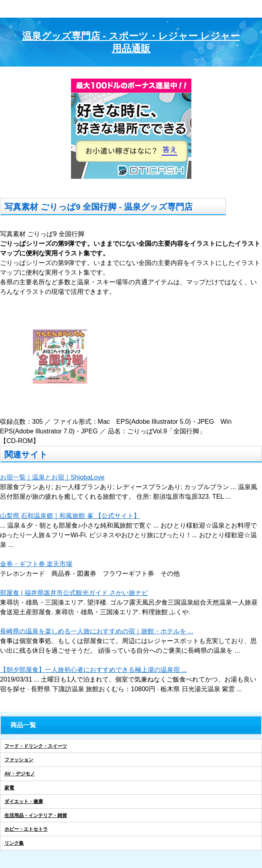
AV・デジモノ (20, 774)
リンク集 (14, 843)
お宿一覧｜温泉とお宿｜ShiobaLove (52, 477)
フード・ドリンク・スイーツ (36, 746)
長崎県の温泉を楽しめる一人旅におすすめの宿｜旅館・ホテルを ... (97, 631)
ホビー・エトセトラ (26, 829)
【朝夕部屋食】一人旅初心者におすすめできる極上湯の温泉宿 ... (93, 670)
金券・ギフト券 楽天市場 (36, 564)
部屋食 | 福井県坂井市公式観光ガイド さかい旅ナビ (74, 593)
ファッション (19, 760)
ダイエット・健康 (24, 801)
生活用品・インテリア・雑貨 (36, 815)
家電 (9, 788)
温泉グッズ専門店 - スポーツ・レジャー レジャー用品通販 (131, 42)
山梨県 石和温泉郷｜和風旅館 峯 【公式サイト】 (70, 516)
